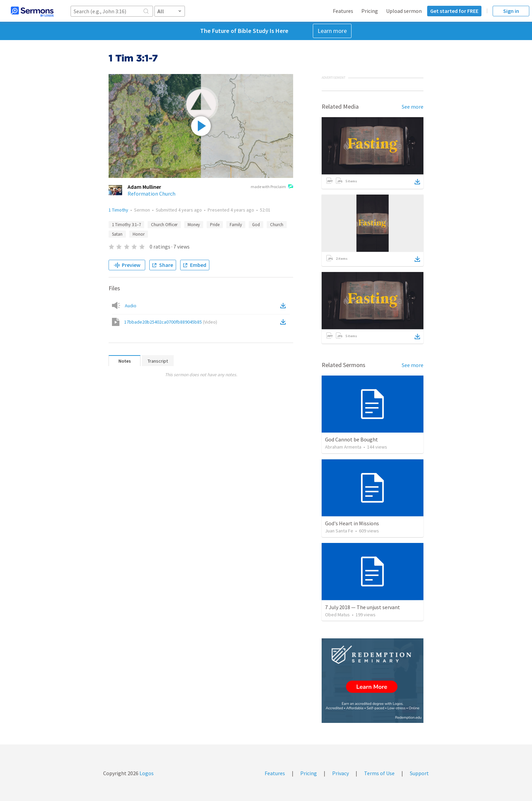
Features (343, 11)
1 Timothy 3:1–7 (126, 225)
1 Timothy (118, 210)
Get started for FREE (454, 11)
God (256, 225)
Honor (139, 234)
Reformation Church (151, 194)
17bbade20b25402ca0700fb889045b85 (171, 322)
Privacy (340, 773)
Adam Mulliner (144, 187)
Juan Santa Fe (339, 531)
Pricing (370, 11)
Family (236, 225)
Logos (146, 773)
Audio (131, 306)
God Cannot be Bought (351, 439)
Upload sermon (404, 11)
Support (419, 773)
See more (413, 107)
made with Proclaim (272, 187)
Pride (215, 225)
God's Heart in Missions (352, 523)
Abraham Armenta (343, 447)
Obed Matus (337, 615)
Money (194, 225)
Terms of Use (379, 773)
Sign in (511, 11)
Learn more (332, 31)
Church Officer (164, 225)
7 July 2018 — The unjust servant (363, 607)
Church (277, 225)
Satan (117, 234)
